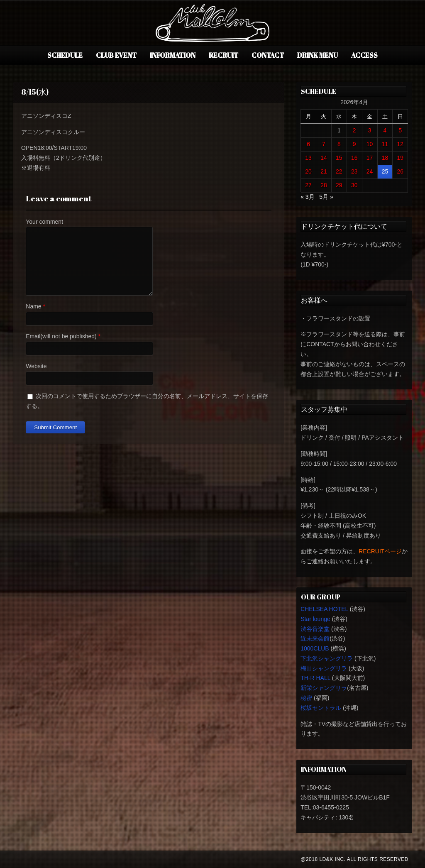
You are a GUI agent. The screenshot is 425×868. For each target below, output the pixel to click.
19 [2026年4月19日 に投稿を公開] (401, 158)
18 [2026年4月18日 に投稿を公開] (385, 158)
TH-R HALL (315, 678)
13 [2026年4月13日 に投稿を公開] (308, 158)
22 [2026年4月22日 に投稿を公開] (339, 171)
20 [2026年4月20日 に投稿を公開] (308, 171)
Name (33, 306)
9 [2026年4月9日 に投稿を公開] (354, 144)
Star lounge (315, 619)
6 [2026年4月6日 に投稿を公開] (308, 144)
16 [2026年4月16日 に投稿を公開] (354, 158)
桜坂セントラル (321, 708)
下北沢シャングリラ (327, 658)
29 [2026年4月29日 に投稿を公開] (339, 185)
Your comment (44, 222)
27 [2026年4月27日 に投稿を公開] (308, 185)
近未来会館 (315, 638)
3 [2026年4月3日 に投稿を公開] (370, 130)
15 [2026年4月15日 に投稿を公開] (339, 158)
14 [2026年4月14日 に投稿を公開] (324, 158)
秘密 (306, 698)
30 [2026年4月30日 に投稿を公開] (354, 185)
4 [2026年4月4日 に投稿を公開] (385, 130)
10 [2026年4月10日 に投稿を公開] (370, 144)
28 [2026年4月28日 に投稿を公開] (324, 185)
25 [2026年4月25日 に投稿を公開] (385, 171)
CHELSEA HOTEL (324, 609)
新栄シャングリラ (324, 688)
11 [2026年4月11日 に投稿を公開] (385, 144)
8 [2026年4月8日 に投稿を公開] (339, 144)
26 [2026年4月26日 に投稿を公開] (401, 171)
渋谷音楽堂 (315, 629)
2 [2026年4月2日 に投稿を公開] (354, 130)
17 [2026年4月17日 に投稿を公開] (370, 158)
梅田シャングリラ (324, 668)
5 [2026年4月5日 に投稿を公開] (400, 130)
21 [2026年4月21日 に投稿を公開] (324, 171)
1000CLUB (315, 648)
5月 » (326, 197)
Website (36, 366)
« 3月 (307, 197)
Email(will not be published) (61, 336)
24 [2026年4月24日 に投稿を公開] (370, 171)
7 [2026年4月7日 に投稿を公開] (324, 144)
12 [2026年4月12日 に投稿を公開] (401, 144)
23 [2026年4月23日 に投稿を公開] (354, 171)
